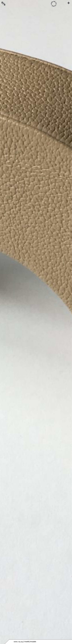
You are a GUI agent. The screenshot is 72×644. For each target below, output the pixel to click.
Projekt (33, 642)
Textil (27, 642)
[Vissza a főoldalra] (3, 4)
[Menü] (69, 3)
